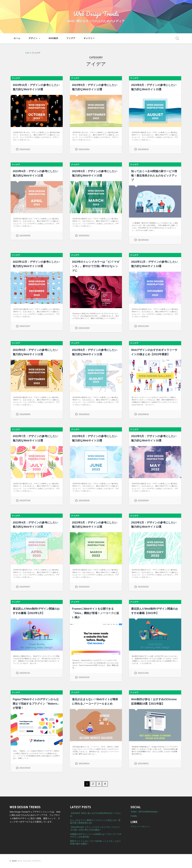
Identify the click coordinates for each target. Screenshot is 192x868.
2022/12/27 (25, 326)
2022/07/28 (25, 500)
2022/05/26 (143, 500)
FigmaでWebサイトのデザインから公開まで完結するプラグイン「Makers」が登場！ (36, 704)
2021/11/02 (143, 673)
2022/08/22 (84, 414)
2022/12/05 (84, 328)
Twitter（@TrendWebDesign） (145, 812)
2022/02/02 (143, 587)
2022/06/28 (84, 500)
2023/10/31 (25, 149)
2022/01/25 (84, 677)
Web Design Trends (96, 13)
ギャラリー (89, 38)
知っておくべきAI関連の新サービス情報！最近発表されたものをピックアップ (154, 176)
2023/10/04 (84, 149)
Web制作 (53, 38)
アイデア (71, 38)
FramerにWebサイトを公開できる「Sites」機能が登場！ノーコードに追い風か (95, 613)
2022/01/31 (25, 673)
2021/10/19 (25, 768)
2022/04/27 (25, 587)
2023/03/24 (143, 240)
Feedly (134, 816)
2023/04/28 (25, 236)
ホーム (17, 38)
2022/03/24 (84, 587)
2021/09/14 (84, 763)
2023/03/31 (84, 236)
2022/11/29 (143, 326)
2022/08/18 (143, 414)
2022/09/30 (25, 414)
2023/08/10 (143, 149)
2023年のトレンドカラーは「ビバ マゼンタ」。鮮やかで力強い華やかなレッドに (96, 266)
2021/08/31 (143, 763)
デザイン (33, 38)
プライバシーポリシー (140, 827)
